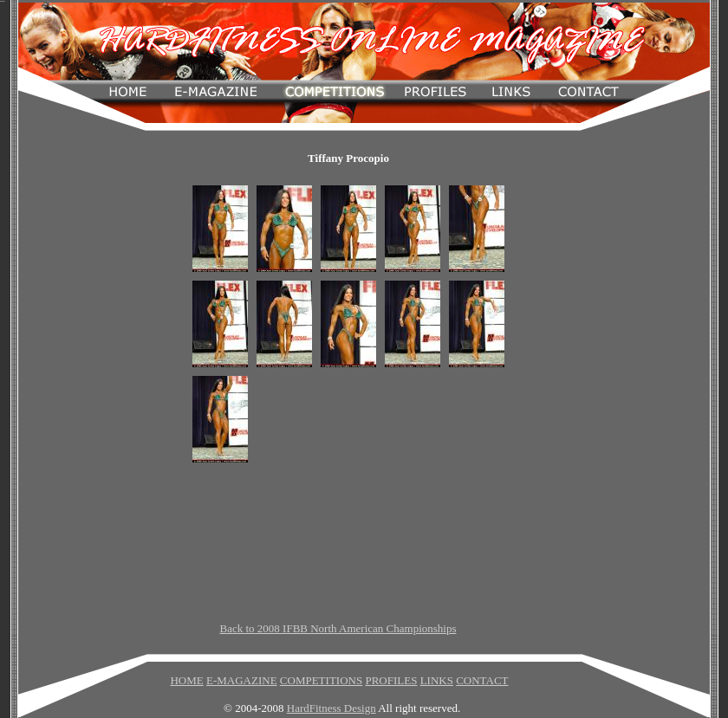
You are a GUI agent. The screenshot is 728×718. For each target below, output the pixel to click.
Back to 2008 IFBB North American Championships (338, 628)
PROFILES (391, 680)
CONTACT (482, 680)
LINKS (437, 680)
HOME (186, 680)
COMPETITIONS (321, 680)
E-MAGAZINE (242, 680)
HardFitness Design (331, 708)
